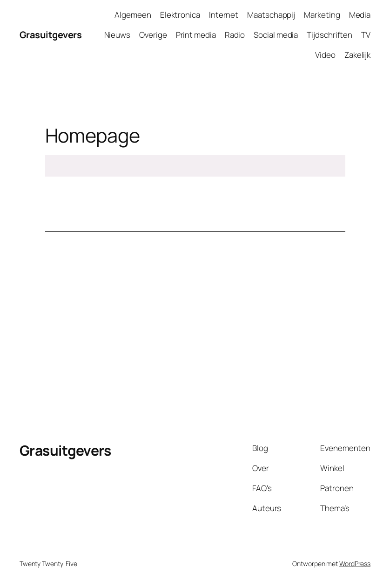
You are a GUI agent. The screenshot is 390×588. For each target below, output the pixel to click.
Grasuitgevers (51, 35)
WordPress (355, 564)
